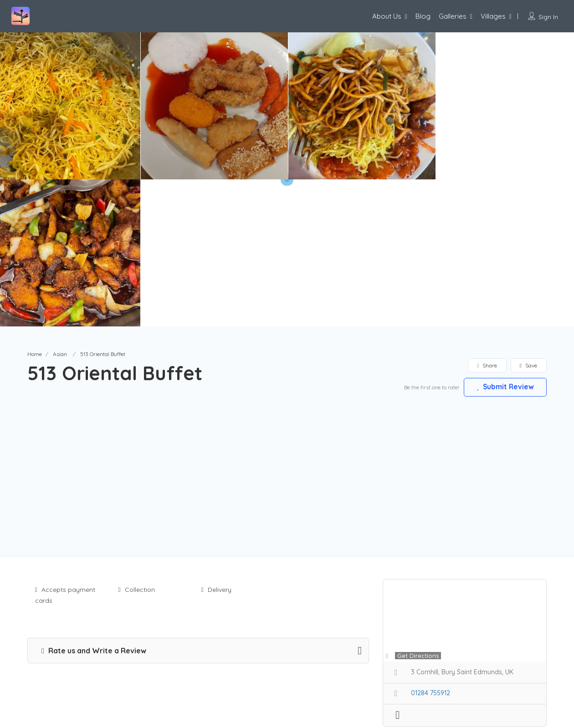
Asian (60, 207)
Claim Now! (487, 605)
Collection (137, 443)
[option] (214, 106)
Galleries (453, 16)
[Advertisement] (287, 318)
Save (528, 218)
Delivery (216, 443)
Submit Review (503, 239)
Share (487, 218)
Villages (493, 16)
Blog (423, 16)
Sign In (548, 17)
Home (35, 207)
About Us (387, 16)
